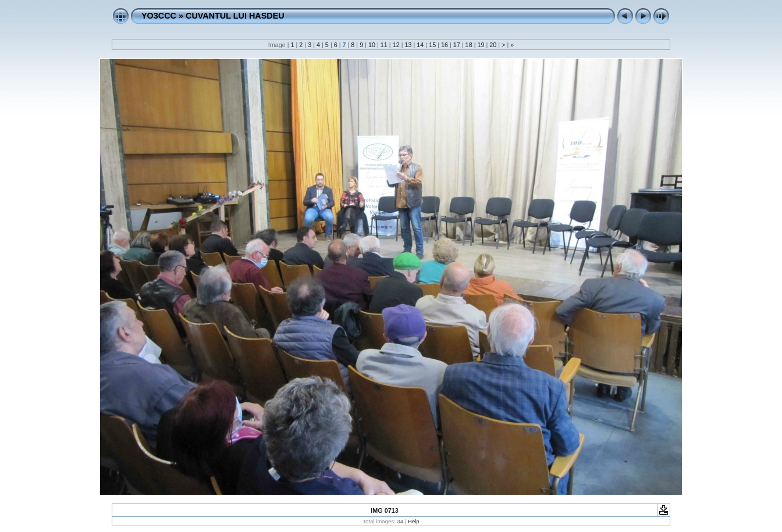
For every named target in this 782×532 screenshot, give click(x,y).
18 (469, 45)
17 (457, 45)
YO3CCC (159, 16)
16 (445, 45)
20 (493, 45)
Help (414, 521)
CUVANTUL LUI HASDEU (235, 16)
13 (408, 45)
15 (432, 45)
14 (420, 45)
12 (396, 45)
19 (481, 45)
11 (384, 45)
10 (372, 45)
